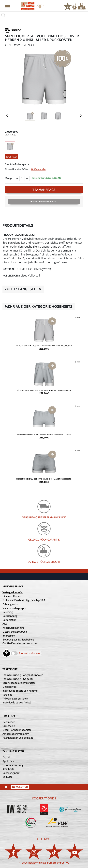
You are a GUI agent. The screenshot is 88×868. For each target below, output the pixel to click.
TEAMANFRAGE (44, 190)
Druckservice (9, 687)
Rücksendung (10, 616)
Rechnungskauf (11, 773)
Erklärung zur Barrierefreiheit (18, 640)
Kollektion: (11, 276)
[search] (44, 15)
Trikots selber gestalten (15, 699)
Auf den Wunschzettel (44, 201)
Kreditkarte (8, 769)
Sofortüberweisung (13, 765)
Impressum (9, 636)
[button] (7, 6)
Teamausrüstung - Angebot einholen (23, 675)
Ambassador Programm (16, 734)
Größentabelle (38, 169)
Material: (9, 269)
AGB (5, 624)
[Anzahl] (22, 178)
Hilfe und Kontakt (12, 596)
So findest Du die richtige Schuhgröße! (24, 600)
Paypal (6, 757)
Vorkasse (7, 777)
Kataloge (7, 695)
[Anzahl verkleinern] (17, 178)
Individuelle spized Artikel (17, 703)
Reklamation (9, 620)
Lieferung (8, 612)
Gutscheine (9, 726)
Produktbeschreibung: (19, 235)
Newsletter (8, 722)
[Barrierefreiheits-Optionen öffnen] (7, 653)
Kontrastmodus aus (29, 653)
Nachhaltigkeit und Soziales (18, 738)
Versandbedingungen (14, 608)
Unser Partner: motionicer (17, 730)
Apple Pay (8, 761)
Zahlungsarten (10, 604)
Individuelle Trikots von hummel (20, 691)
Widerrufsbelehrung (13, 628)
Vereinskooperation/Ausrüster (19, 683)
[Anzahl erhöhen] (27, 178)
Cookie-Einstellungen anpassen (20, 643)
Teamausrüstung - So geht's (18, 679)
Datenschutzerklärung (15, 632)
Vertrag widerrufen (13, 592)
